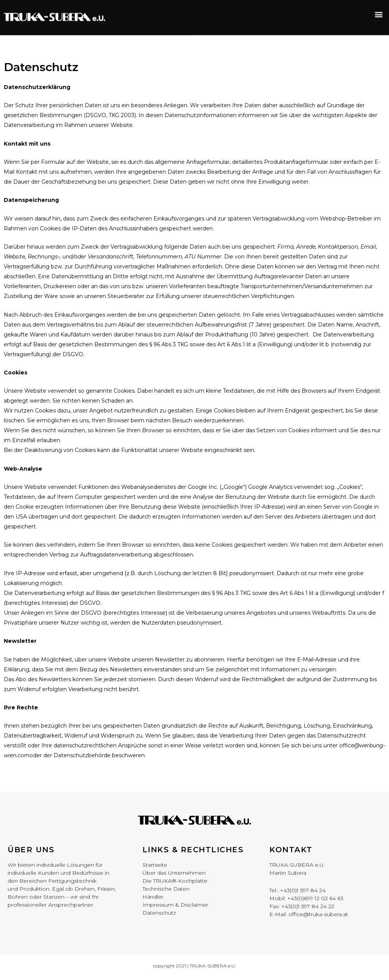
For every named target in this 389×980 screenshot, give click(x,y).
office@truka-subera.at (318, 916)
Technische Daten (166, 891)
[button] (379, 10)
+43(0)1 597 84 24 (303, 892)
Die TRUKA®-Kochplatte (175, 883)
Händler (153, 899)
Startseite (155, 867)
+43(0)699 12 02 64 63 (315, 900)
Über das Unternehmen (174, 875)
